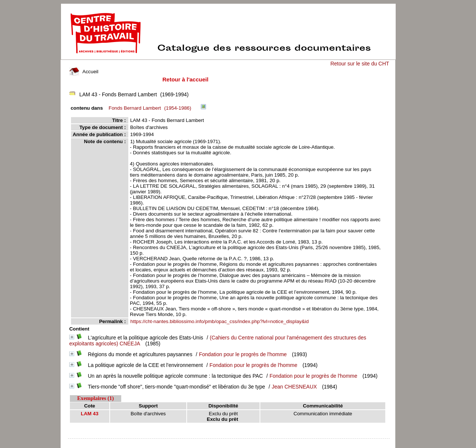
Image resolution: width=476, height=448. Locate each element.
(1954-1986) (151, 108)
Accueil (84, 72)
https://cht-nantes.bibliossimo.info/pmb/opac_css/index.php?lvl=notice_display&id (220, 321)
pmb (229, 443)
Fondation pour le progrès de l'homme (243, 354)
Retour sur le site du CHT (360, 64)
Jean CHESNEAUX (294, 387)
